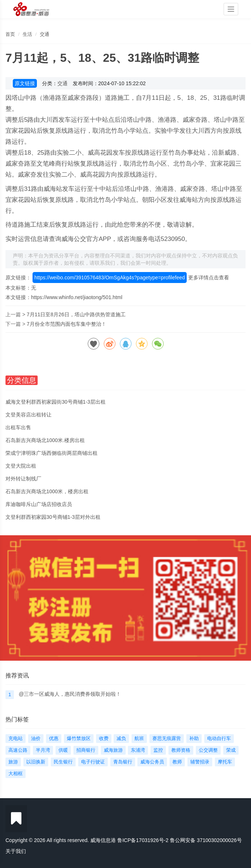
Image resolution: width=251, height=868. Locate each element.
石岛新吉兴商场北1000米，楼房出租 (47, 491)
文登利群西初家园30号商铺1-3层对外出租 (53, 517)
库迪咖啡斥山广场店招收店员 (39, 504)
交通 (45, 34)
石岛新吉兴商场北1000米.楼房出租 (45, 440)
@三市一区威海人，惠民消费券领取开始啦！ (70, 694)
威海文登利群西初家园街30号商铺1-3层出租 (56, 402)
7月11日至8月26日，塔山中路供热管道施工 (76, 314)
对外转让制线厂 (23, 479)
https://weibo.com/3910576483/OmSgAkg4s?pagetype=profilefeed (110, 278)
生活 (27, 34)
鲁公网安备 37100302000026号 (206, 840)
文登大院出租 (21, 466)
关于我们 (16, 851)
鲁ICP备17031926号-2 (143, 840)
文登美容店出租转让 (28, 415)
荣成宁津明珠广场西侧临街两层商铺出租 (52, 453)
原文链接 (25, 83)
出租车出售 (18, 427)
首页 (10, 34)
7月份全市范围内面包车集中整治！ (66, 324)
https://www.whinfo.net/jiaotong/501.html (77, 297)
